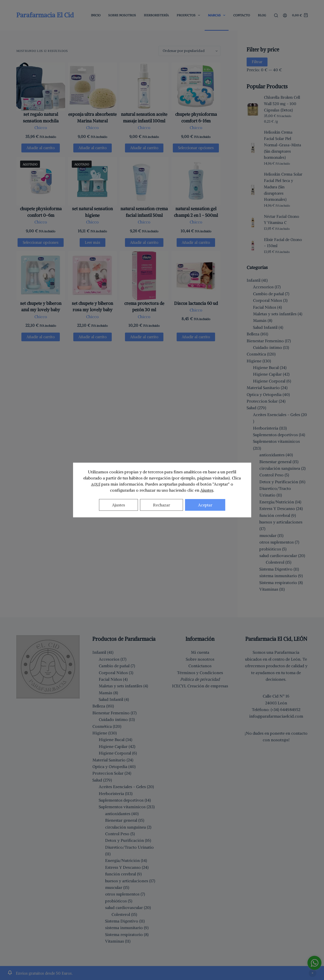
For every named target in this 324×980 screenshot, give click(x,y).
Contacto (242, 15)
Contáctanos (200, 666)
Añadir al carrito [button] (41, 148)
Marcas (218, 15)
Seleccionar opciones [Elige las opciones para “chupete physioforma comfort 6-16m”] (196, 148)
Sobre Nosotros (122, 15)
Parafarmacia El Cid (45, 15)
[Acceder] (285, 15)
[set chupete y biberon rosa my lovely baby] (92, 276)
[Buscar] (276, 15)
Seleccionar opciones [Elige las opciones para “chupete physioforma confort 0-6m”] (41, 242)
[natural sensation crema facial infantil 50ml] (144, 181)
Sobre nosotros (200, 659)
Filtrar (257, 62)
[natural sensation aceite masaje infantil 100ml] (144, 87)
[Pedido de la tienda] (189, 51)
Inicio (96, 15)
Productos (189, 15)
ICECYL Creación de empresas (200, 686)
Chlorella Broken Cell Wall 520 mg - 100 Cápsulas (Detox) (282, 104)
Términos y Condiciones (200, 673)
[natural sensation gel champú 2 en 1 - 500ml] (196, 181)
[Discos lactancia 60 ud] (196, 276)
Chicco (41, 127)
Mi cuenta (200, 652)
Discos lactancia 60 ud (196, 303)
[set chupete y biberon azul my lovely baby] (41, 276)
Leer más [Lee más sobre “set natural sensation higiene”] (93, 242)
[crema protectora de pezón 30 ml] (144, 276)
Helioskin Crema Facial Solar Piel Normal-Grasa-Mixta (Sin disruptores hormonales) (283, 145)
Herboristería (156, 15)
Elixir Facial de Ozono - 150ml (283, 243)
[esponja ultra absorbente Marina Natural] (92, 87)
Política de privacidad (200, 679)
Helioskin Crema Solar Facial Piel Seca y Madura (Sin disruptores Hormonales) (283, 187)
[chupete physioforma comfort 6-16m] (196, 87)
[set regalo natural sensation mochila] (41, 87)
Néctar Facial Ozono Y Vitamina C (281, 220)
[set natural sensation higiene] (92, 181)
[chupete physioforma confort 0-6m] (41, 181)
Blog (262, 15)
